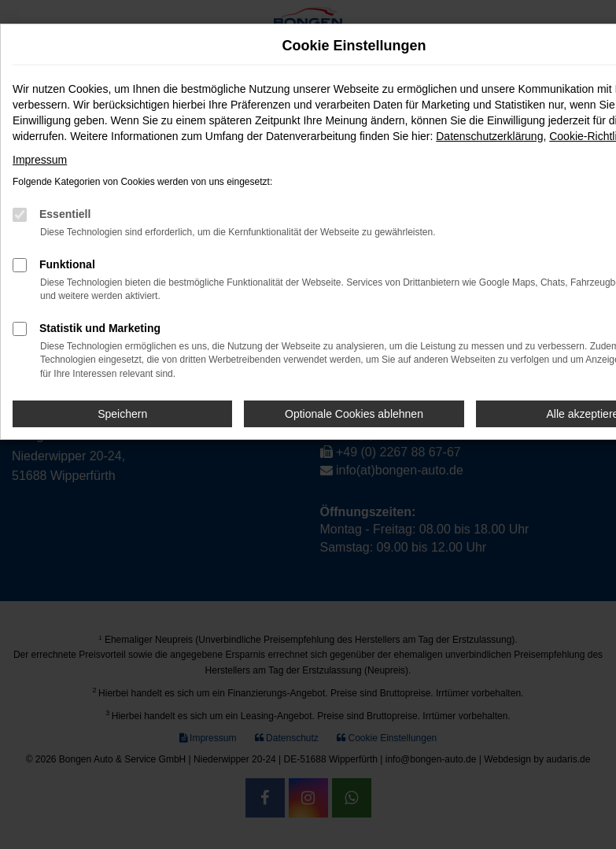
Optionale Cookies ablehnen (354, 414)
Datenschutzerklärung (489, 136)
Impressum (40, 160)
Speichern (122, 414)
